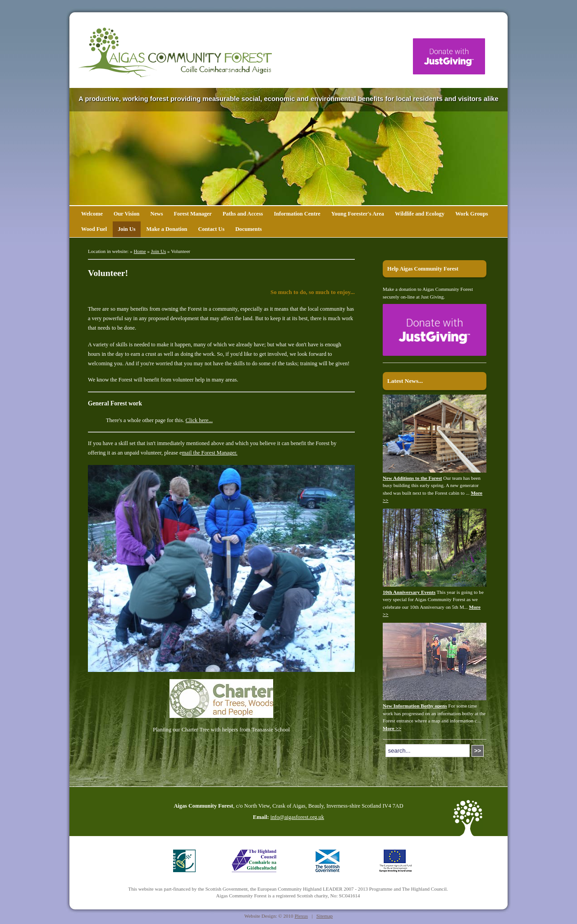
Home (140, 251)
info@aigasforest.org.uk (297, 817)
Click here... (199, 420)
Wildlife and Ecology (420, 214)
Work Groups (472, 214)
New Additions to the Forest (412, 478)
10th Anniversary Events (409, 592)
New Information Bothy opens (415, 706)
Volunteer (181, 251)
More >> (392, 728)
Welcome (92, 214)
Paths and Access (243, 214)
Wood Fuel (94, 229)
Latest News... (405, 381)
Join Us (126, 229)
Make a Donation (167, 229)
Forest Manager (193, 214)
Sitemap (325, 916)
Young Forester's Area (358, 214)
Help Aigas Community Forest (423, 269)
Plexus (301, 916)
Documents (249, 229)
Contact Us (211, 229)
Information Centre (297, 214)
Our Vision (127, 214)
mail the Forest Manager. (210, 453)
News (156, 214)
